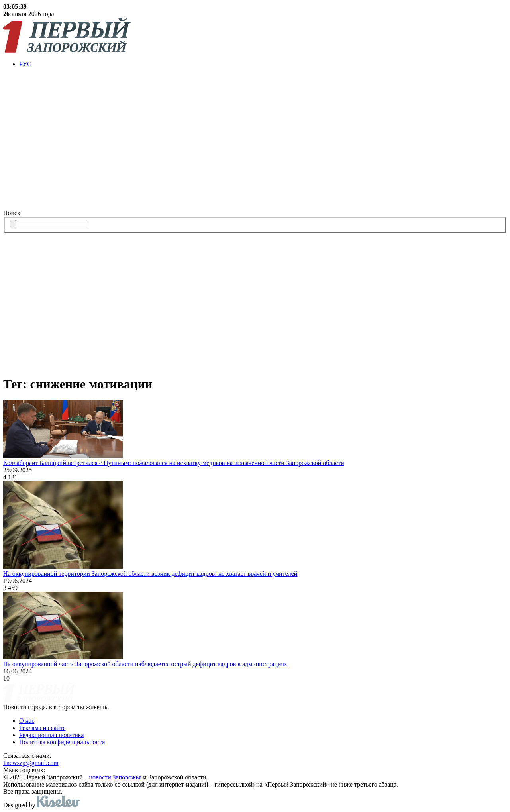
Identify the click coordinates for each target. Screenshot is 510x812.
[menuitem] (263, 64)
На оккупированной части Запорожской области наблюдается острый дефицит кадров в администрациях (145, 664)
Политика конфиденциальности (62, 742)
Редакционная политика (51, 735)
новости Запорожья (116, 777)
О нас (27, 721)
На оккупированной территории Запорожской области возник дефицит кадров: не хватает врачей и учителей (150, 574)
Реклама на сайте (42, 728)
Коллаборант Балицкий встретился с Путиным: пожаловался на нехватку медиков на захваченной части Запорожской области (174, 463)
